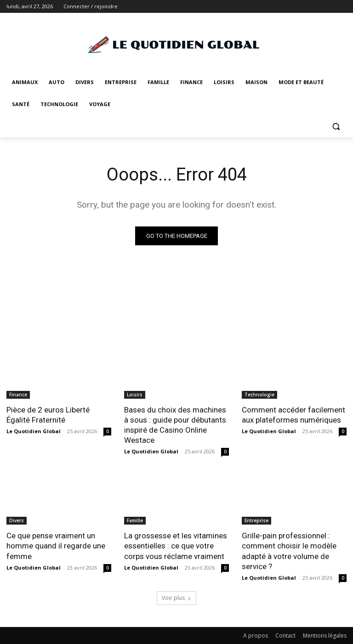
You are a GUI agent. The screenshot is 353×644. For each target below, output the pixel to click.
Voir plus (176, 598)
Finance (18, 395)
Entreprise (256, 520)
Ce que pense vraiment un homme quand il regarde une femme (56, 546)
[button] (336, 127)
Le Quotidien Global (34, 431)
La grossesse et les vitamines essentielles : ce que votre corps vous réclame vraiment (176, 546)
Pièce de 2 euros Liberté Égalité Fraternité (48, 415)
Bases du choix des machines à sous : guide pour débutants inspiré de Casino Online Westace (175, 425)
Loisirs (135, 395)
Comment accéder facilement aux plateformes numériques (293, 415)
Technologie (259, 395)
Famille (135, 520)
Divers (17, 520)
